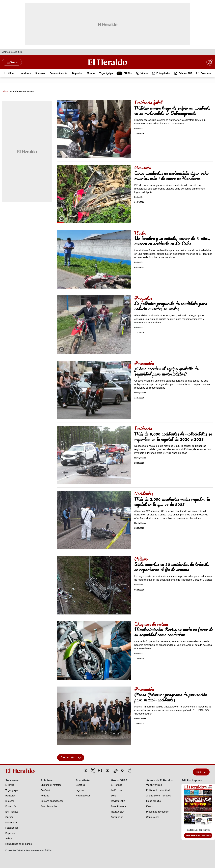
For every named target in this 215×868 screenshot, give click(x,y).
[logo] (21, 771)
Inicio (5, 92)
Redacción (139, 129)
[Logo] (107, 62)
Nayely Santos (140, 393)
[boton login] (210, 62)
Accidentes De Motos (22, 92)
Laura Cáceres (140, 719)
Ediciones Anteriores (198, 836)
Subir (201, 772)
